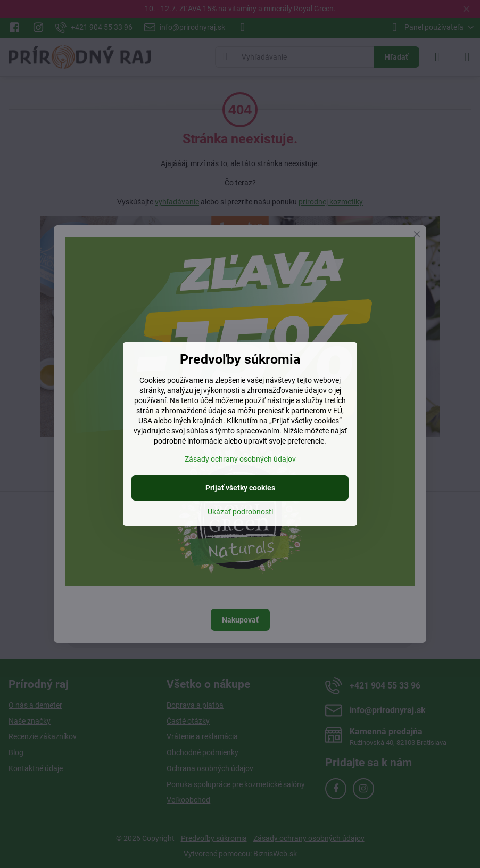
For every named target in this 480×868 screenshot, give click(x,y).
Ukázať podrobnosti (240, 512)
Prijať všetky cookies (240, 488)
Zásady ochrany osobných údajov (240, 459)
